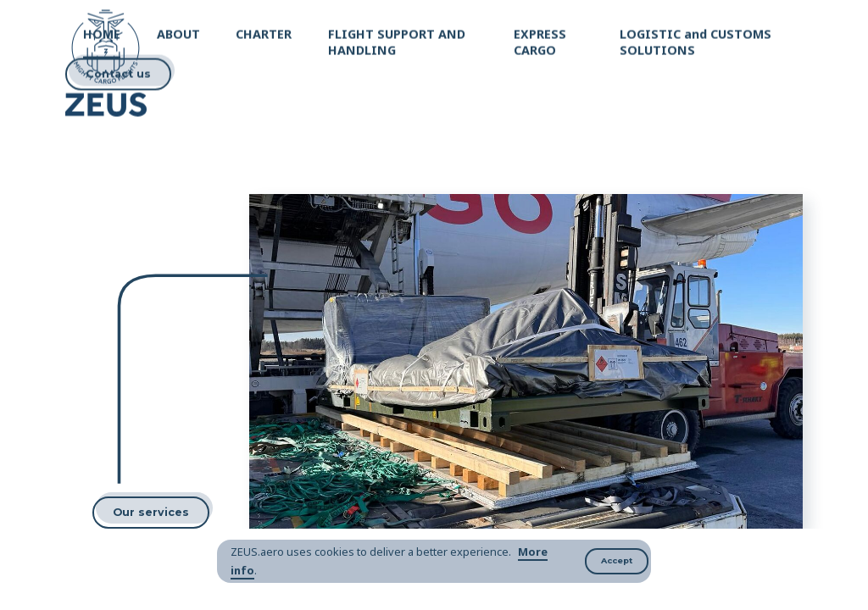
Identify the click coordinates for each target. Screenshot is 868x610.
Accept (617, 560)
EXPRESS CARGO (540, 40)
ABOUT (178, 32)
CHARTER (264, 32)
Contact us (118, 72)
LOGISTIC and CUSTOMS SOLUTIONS (696, 40)
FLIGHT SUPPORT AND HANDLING (397, 40)
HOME (102, 32)
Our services (151, 512)
